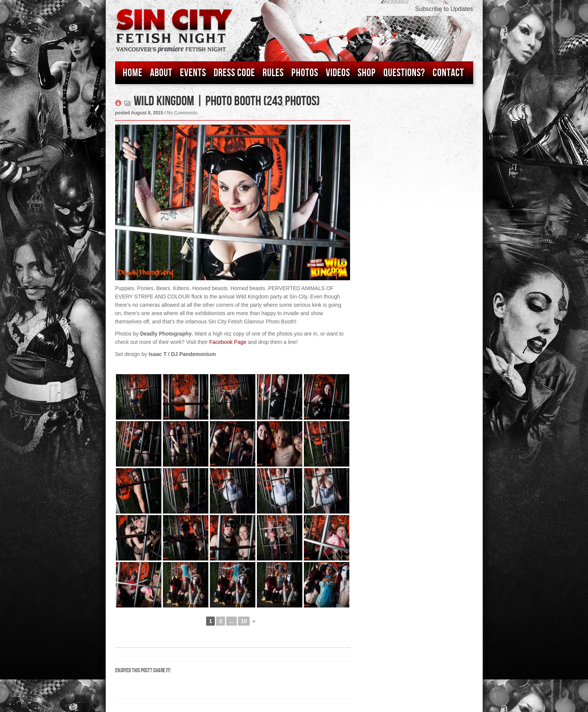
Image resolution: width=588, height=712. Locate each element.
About (161, 73)
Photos (305, 73)
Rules (273, 73)
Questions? (404, 73)
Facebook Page (228, 342)
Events (193, 73)
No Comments (182, 113)
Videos (338, 73)
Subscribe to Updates (444, 9)
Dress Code (234, 73)
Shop (367, 73)
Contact (448, 73)
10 (244, 621)
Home (133, 73)
